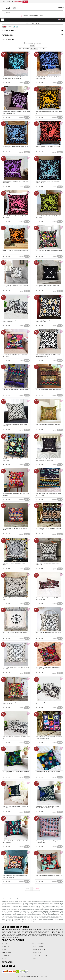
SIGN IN (42, 16)
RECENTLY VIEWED (34, 16)
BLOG (4, 958)
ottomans (35, 936)
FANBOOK (6, 946)
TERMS (35, 958)
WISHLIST (25, 16)
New (20, 49)
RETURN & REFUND (40, 955)
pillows (51, 934)
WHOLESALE (7, 952)
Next (37, 889)
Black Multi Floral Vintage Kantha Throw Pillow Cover (49, 876)
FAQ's (4, 949)
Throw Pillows (35, 23)
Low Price (34, 49)
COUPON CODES (38, 943)
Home (28, 23)
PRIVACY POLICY (39, 949)
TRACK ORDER (38, 946)
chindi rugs (40, 934)
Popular (26, 49)
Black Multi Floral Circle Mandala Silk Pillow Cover (48, 424)
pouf (25, 918)
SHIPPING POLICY (39, 952)
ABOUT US (6, 943)
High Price (42, 49)
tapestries (46, 918)
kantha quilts (19, 936)
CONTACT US (7, 955)
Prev (28, 889)
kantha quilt (30, 918)
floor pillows (37, 918)
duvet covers (8, 916)
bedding (47, 910)
